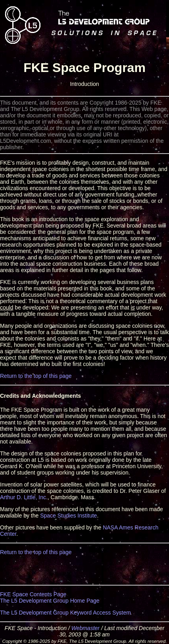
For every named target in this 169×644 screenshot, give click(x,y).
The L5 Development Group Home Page (50, 601)
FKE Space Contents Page (33, 594)
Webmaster (85, 628)
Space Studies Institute (68, 516)
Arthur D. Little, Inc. (24, 497)
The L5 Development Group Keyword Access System (65, 613)
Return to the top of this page (36, 376)
